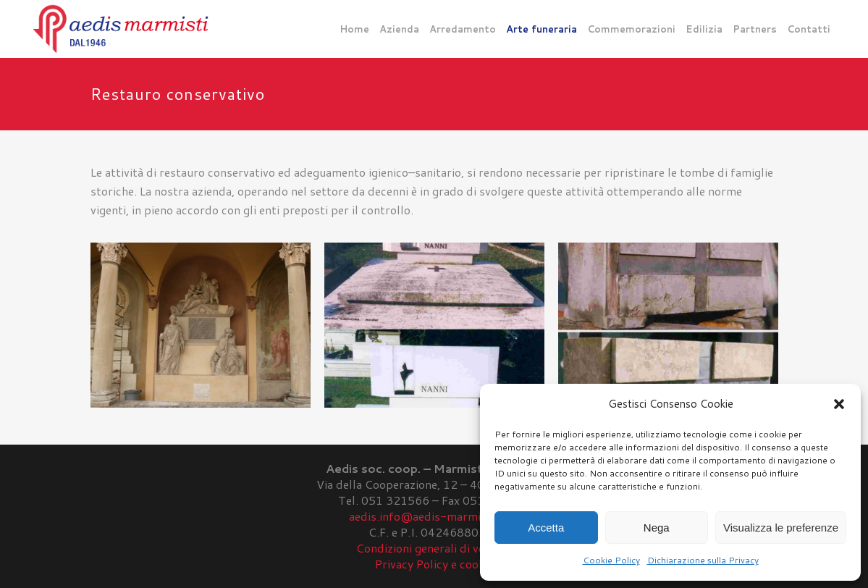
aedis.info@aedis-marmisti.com (434, 516)
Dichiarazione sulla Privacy (703, 560)
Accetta (546, 528)
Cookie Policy (611, 560)
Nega (657, 528)
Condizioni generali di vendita (434, 548)
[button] (839, 404)
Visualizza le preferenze (781, 528)
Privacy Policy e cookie (434, 564)
